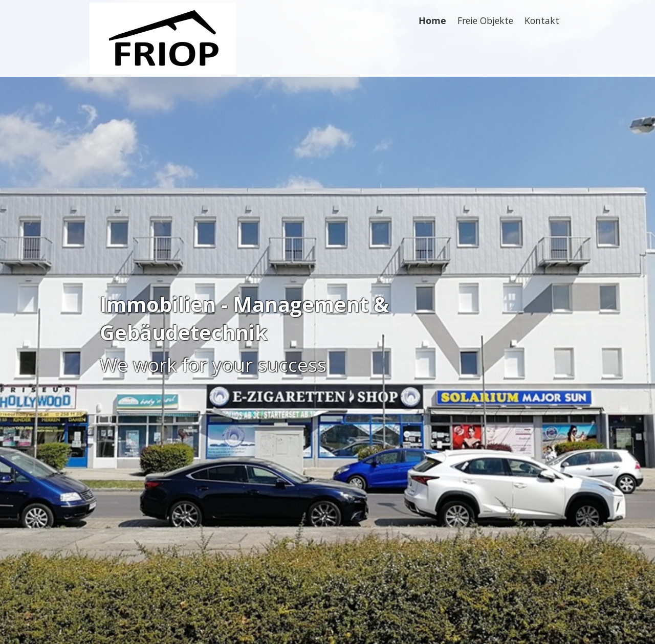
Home (432, 20)
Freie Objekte (485, 20)
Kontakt (542, 20)
